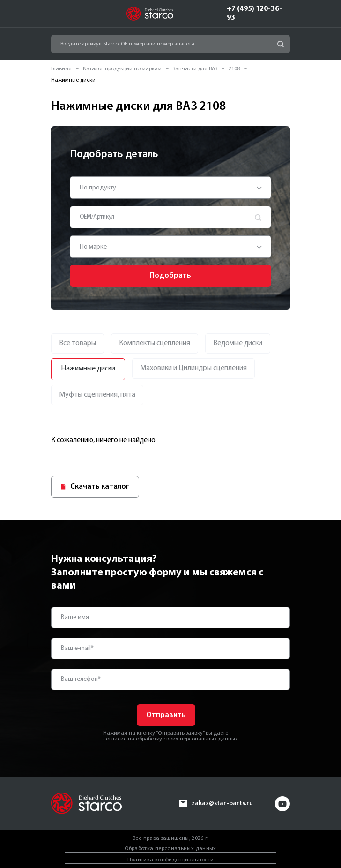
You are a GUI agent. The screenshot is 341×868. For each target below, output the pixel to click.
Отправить (166, 715)
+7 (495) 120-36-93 (254, 13)
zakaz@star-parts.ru (222, 803)
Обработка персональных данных (170, 849)
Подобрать (170, 276)
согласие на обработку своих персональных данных (170, 739)
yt (282, 803)
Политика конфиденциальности (171, 860)
